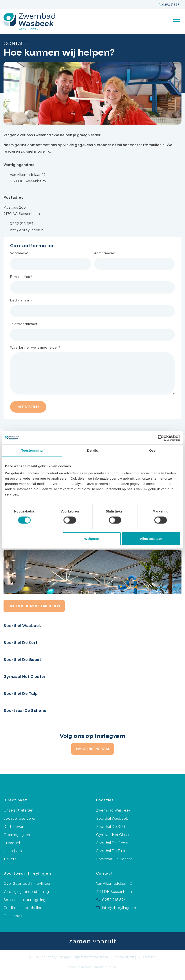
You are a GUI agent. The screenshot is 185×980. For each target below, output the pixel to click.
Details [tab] (93, 450)
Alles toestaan (151, 539)
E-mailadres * (21, 276)
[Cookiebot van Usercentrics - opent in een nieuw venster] (161, 438)
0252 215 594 (170, 5)
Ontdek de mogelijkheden (34, 606)
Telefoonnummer (24, 324)
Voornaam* (19, 253)
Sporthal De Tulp (111, 851)
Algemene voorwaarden (91, 957)
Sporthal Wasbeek (112, 818)
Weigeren (92, 539)
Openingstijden (17, 835)
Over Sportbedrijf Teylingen (27, 883)
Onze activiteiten (18, 810)
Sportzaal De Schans (114, 859)
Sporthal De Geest (112, 843)
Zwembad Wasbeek (113, 810)
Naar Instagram (93, 749)
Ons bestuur (14, 916)
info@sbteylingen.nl (27, 230)
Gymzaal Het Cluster (114, 835)
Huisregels (13, 843)
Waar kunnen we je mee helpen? (35, 347)
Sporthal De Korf (111, 826)
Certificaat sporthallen (23, 908)
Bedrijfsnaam (21, 300)
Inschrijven (13, 851)
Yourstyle (110, 967)
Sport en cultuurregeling (25, 900)
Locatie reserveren (20, 818)
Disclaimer (149, 957)
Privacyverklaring (125, 957)
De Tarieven (14, 826)
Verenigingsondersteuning (26, 891)
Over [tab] (153, 450)
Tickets (10, 859)
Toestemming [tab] (32, 450)
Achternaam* (105, 253)
